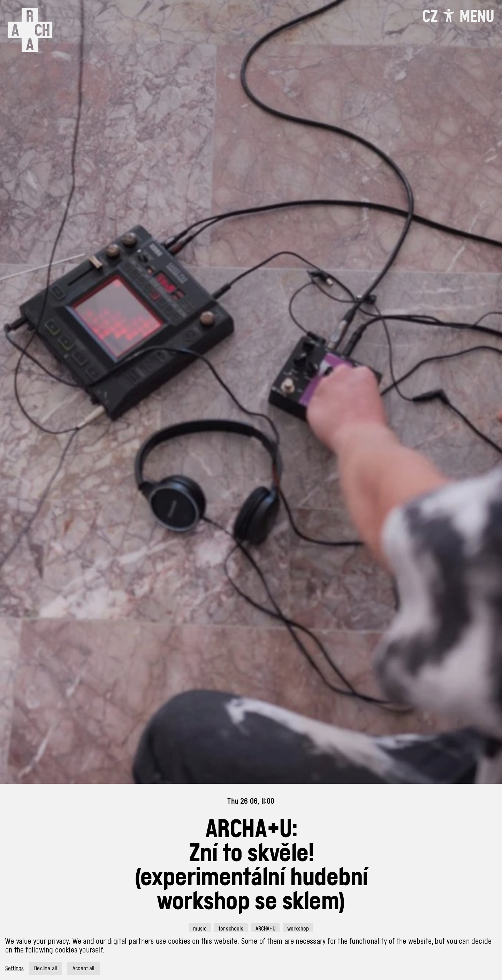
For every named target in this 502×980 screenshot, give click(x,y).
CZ (430, 16)
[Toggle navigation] (477, 16)
